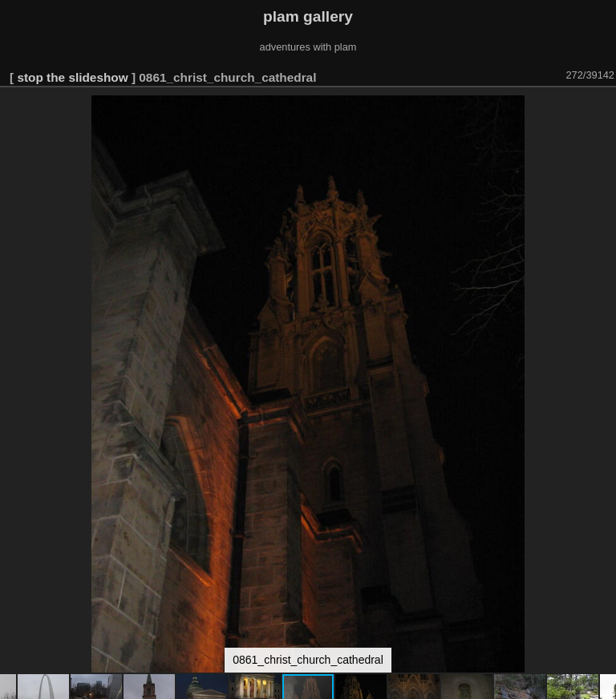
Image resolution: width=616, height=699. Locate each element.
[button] (602, 110)
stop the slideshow (72, 77)
